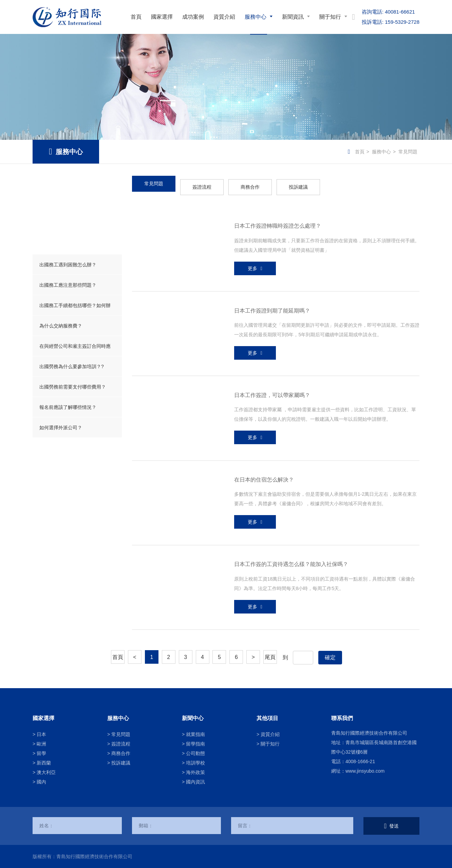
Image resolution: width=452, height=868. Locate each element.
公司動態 (195, 753)
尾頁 (270, 657)
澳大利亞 (46, 772)
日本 (41, 734)
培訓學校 (195, 763)
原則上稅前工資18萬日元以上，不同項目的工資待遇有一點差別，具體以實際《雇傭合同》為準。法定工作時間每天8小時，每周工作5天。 (325, 584)
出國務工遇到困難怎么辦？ (68, 265)
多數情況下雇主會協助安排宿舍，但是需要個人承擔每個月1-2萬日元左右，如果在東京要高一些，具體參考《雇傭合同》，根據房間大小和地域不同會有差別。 (325, 499)
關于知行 (330, 17)
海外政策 (195, 772)
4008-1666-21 (360, 761)
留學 (41, 753)
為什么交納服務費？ (61, 326)
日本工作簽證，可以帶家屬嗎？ (272, 395)
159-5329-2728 (391, 22)
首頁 (136, 17)
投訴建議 (298, 187)
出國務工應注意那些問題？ (68, 285)
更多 (252, 268)
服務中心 (256, 17)
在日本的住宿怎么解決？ (264, 480)
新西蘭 (44, 763)
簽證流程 (202, 187)
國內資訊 (195, 782)
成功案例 (193, 17)
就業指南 (195, 734)
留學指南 (195, 744)
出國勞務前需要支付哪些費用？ (73, 387)
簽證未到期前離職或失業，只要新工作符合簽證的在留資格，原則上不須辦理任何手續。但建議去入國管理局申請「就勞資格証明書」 (327, 245)
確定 (330, 657)
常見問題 (408, 152)
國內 (41, 782)
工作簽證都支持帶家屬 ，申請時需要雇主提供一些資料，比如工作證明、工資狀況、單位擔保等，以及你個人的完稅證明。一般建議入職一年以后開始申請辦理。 (325, 414)
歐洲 (41, 744)
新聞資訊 (293, 17)
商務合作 (250, 187)
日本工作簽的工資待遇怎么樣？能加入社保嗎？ (291, 564)
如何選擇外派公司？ (61, 428)
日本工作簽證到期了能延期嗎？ (272, 311)
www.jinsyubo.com (365, 771)
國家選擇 (162, 17)
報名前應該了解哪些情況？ (68, 407)
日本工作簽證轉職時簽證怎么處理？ (278, 226)
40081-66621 (388, 12)
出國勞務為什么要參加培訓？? (72, 366)
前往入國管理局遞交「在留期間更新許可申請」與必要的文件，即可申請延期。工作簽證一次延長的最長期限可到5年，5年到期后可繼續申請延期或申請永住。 (327, 330)
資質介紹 (224, 17)
